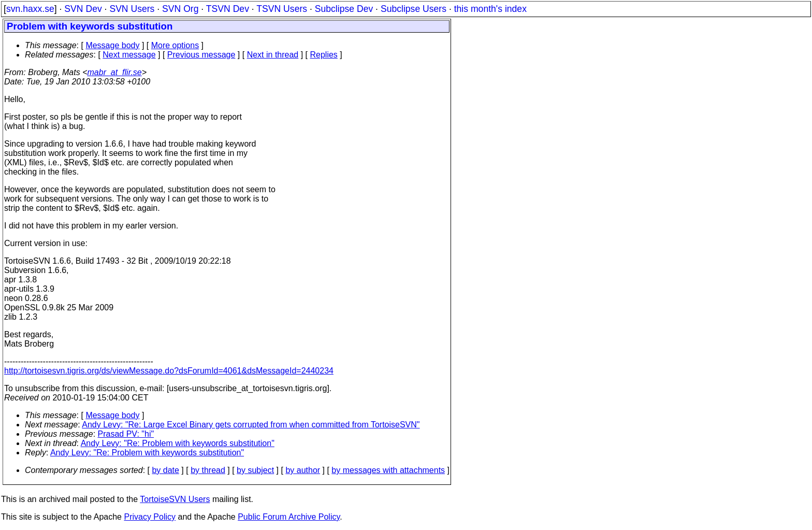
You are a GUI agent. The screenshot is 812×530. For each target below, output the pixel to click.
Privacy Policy (150, 517)
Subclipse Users (414, 9)
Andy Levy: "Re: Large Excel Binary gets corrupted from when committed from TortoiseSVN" (251, 425)
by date (165, 470)
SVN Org (180, 9)
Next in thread (273, 55)
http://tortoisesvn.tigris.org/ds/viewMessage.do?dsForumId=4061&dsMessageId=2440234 (169, 371)
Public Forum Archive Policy (289, 517)
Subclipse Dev (344, 9)
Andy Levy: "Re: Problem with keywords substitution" (178, 443)
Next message (129, 55)
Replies (324, 55)
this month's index (490, 9)
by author (303, 470)
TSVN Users (282, 9)
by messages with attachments (388, 470)
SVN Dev (83, 9)
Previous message (201, 55)
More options (175, 45)
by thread (208, 470)
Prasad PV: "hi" (126, 434)
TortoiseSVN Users (175, 499)
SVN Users (132, 9)
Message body (112, 45)
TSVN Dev (228, 9)
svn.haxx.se (30, 9)
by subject (255, 470)
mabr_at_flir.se (115, 72)
